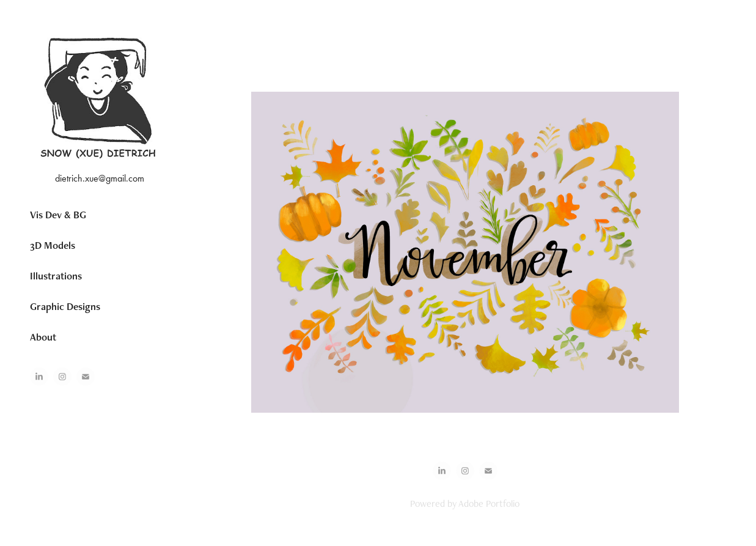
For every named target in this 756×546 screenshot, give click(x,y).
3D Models (53, 245)
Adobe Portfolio (489, 504)
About (43, 337)
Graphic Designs (65, 306)
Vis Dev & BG (58, 215)
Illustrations (56, 276)
